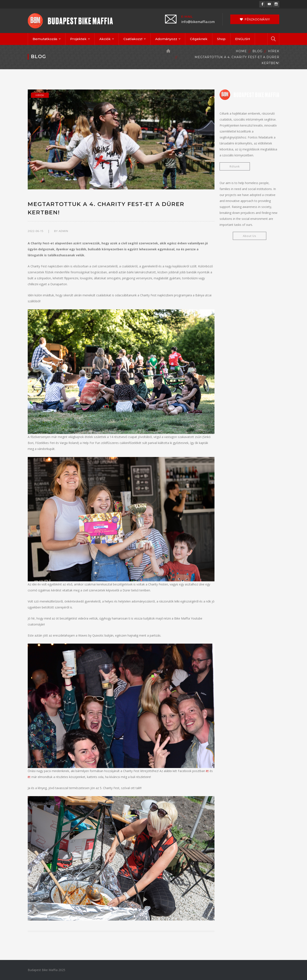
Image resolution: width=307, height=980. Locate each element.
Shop (221, 39)
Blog (257, 51)
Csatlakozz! (133, 39)
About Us (250, 236)
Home (241, 51)
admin (63, 231)
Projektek (78, 39)
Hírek (274, 51)
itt (207, 771)
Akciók (105, 39)
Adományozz (166, 39)
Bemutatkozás (45, 39)
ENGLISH (243, 39)
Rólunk (235, 166)
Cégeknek (199, 39)
